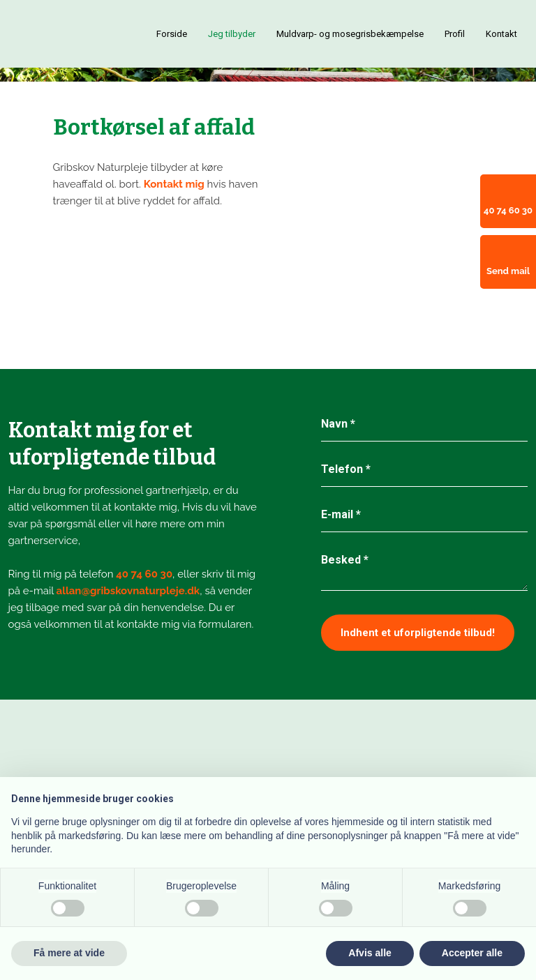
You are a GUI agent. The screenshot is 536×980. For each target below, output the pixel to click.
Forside (172, 34)
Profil (455, 34)
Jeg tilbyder (232, 34)
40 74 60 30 (144, 574)
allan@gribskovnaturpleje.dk (128, 591)
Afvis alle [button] (370, 953)
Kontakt (501, 34)
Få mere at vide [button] (69, 953)
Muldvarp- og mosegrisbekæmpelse (350, 34)
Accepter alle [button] (472, 953)
